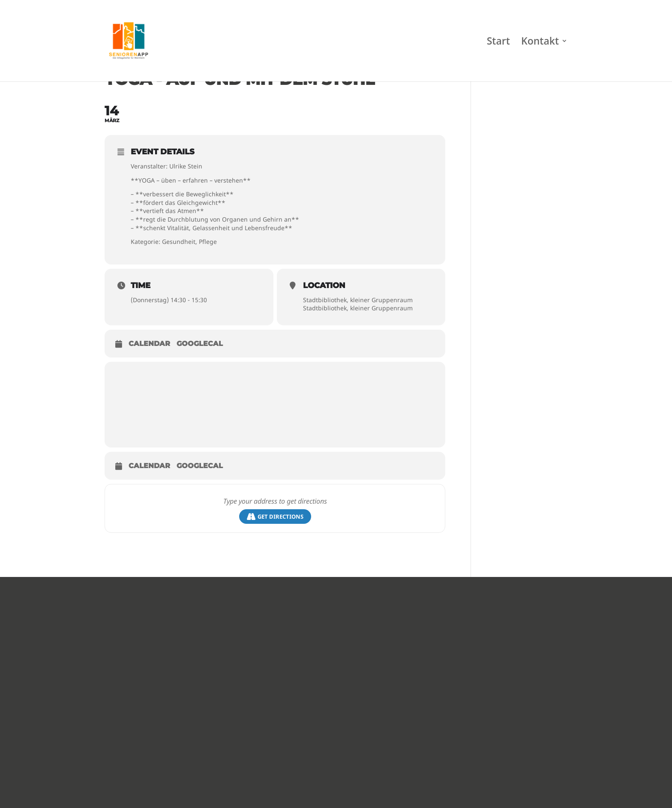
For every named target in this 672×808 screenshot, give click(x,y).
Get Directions (275, 517)
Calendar (149, 344)
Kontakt (540, 43)
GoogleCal (200, 344)
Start (498, 43)
